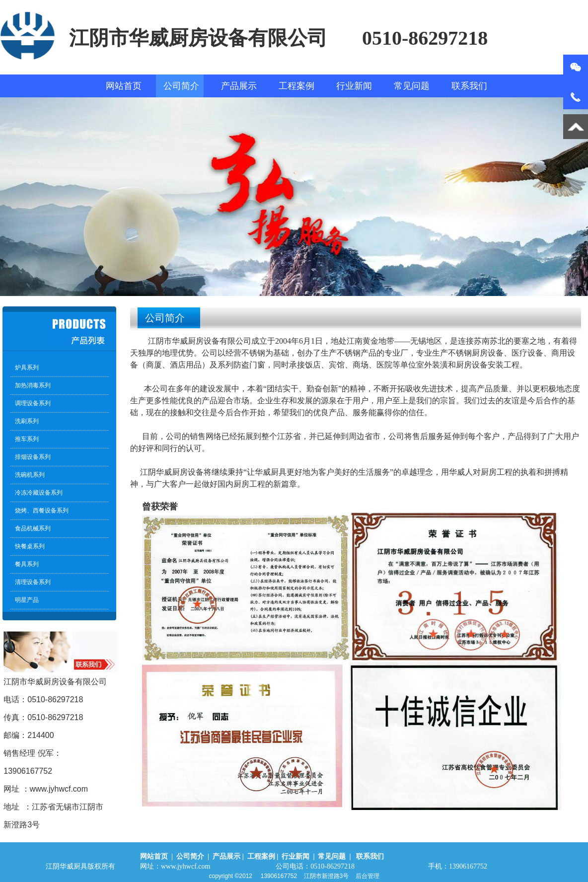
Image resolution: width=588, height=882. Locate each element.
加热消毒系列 (33, 385)
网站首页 (124, 86)
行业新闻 (354, 86)
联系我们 (469, 86)
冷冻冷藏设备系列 (39, 493)
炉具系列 (27, 367)
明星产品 (27, 600)
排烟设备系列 (33, 457)
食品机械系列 (33, 528)
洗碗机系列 (30, 475)
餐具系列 (27, 564)
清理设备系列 (33, 582)
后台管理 (367, 876)
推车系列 (27, 439)
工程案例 (296, 86)
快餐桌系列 (30, 546)
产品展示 (239, 86)
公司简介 (181, 86)
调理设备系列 (33, 403)
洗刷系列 (27, 421)
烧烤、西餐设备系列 (42, 511)
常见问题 (412, 86)
